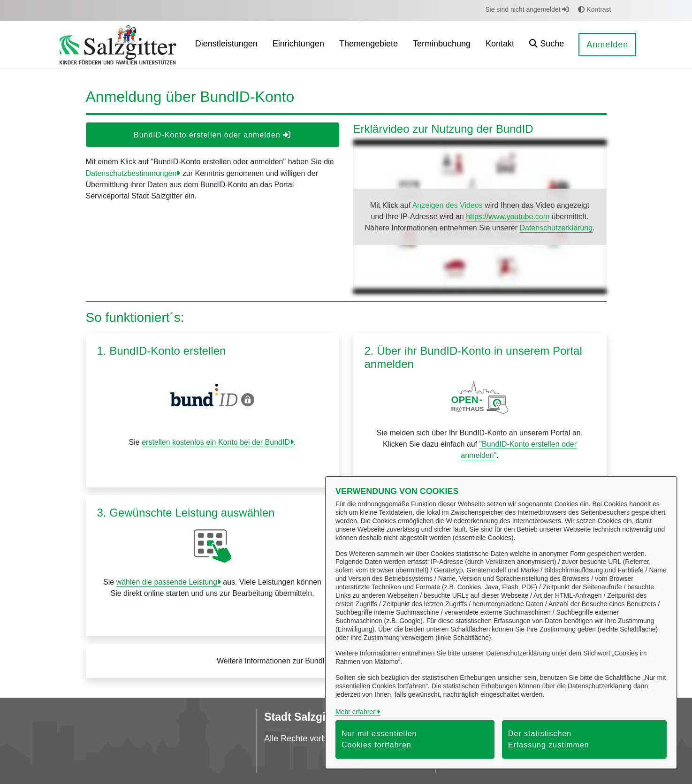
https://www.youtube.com (508, 217)
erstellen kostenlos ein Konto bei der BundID (216, 442)
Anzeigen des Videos (448, 205)
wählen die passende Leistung (167, 582)
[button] (547, 45)
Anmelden (607, 45)
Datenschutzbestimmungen (131, 173)
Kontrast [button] (594, 9)
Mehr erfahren (356, 712)
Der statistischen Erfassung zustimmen (549, 739)
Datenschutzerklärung (556, 228)
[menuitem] (226, 45)
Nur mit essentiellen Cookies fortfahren (379, 739)
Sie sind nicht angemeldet (527, 9)
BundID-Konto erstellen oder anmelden (212, 135)
